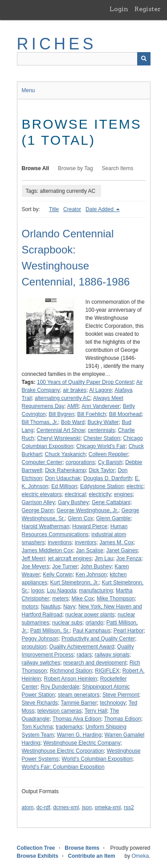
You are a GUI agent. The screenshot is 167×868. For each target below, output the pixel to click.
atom (28, 807)
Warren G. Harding (79, 735)
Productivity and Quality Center (98, 639)
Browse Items (82, 848)
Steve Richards (40, 703)
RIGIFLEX (107, 671)
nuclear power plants (90, 615)
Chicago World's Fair (101, 446)
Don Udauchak (63, 478)
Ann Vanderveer (101, 406)
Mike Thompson (116, 599)
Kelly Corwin (58, 575)
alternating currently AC (63, 398)
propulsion (34, 647)
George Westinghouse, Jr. (88, 510)
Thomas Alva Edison (77, 719)
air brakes (75, 390)
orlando (94, 623)
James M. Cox (116, 542)
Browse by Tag (75, 168)
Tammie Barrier (79, 703)
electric (135, 486)
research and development (95, 663)
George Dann (38, 510)
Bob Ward (73, 422)
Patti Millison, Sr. (50, 631)
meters (60, 599)
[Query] (84, 59)
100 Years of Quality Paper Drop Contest (85, 382)
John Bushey (96, 566)
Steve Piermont (121, 695)
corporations (80, 462)
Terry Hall (96, 711)
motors (30, 607)
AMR (73, 406)
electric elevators (42, 494)
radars (84, 655)
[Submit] (144, 59)
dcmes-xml (66, 807)
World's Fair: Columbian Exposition (63, 767)
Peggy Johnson (40, 639)
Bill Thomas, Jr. (40, 422)
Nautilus (51, 607)
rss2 (129, 807)
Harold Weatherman (46, 526)
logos (38, 591)
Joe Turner (65, 566)
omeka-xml (108, 807)
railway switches (41, 663)
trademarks (69, 727)
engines (123, 494)
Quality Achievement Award (82, 647)
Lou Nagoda (61, 591)
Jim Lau (104, 558)
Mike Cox (83, 599)
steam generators (79, 695)
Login (119, 9)
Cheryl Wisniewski (59, 438)
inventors (86, 542)
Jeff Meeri (33, 558)
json (87, 807)
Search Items (118, 168)
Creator (72, 209)
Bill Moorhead (125, 414)
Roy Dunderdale (60, 687)
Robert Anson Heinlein (71, 679)
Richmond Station (71, 671)
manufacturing (96, 591)
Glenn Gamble (113, 518)
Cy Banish (110, 462)
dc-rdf (43, 807)
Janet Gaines (122, 550)
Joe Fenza (129, 558)
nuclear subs (67, 623)
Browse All (36, 168)
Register (148, 9)
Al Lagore (100, 390)
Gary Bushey (73, 502)
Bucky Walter (103, 422)
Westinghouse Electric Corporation (63, 751)
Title (54, 209)
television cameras (59, 711)
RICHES (57, 44)
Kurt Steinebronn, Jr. (75, 583)
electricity (100, 494)
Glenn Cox (80, 518)
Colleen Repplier (108, 454)
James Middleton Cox (47, 550)
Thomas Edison (123, 719)
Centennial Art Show (61, 430)
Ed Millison (64, 486)
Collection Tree (36, 848)
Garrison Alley (39, 502)
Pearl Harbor (129, 631)
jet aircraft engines (70, 558)
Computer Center (42, 462)
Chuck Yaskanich (65, 454)
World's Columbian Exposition (97, 759)
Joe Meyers (36, 566)
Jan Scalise (90, 550)
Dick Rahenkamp (65, 470)
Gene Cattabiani (111, 502)
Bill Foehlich (92, 414)
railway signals (112, 655)
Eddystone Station (102, 486)
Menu (29, 90)
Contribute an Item (92, 856)
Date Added (100, 209)
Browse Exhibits (38, 856)
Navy (69, 607)
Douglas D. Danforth (108, 478)
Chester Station (102, 438)
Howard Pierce (90, 526)
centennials (101, 430)
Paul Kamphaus (92, 631)
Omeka (140, 856)
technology (113, 703)
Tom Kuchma (37, 727)
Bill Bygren (61, 414)
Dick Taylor (102, 470)
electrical (75, 494)
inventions (60, 542)
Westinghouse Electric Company (82, 743)
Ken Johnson (91, 575)
